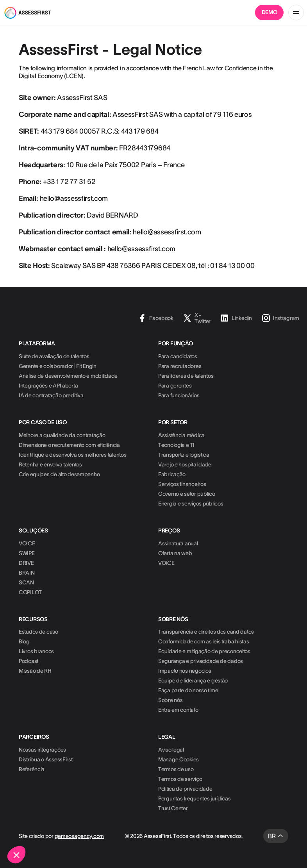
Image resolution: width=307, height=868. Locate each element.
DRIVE (26, 563)
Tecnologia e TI (176, 445)
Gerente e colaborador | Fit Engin (58, 366)
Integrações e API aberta (48, 386)
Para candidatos (178, 356)
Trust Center (173, 808)
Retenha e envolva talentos (50, 464)
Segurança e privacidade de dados (201, 661)
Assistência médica (181, 435)
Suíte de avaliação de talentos (54, 356)
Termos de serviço (180, 779)
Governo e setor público (187, 494)
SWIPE (27, 553)
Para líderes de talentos (186, 376)
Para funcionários (179, 395)
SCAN (26, 582)
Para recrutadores (180, 366)
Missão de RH (35, 671)
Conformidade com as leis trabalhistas (204, 641)
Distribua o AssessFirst (46, 759)
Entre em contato (178, 710)
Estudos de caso (38, 632)
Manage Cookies (178, 759)
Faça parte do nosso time (188, 690)
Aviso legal (171, 750)
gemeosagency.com (79, 836)
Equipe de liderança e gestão (193, 680)
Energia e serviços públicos (191, 504)
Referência (32, 769)
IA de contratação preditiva (51, 395)
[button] (16, 855)
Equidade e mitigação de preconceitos (204, 651)
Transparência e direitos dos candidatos (206, 632)
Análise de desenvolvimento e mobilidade (68, 376)
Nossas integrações (42, 750)
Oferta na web (175, 553)
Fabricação (172, 474)
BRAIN (27, 573)
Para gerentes (175, 386)
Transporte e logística (184, 455)
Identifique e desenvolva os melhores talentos (72, 455)
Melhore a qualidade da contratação (62, 435)
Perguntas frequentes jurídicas (195, 798)
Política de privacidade (185, 789)
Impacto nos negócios (185, 671)
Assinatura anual (178, 543)
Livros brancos (36, 651)
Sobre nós (170, 700)
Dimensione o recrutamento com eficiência (69, 445)
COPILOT (30, 592)
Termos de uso (176, 769)
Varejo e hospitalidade (185, 464)
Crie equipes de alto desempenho (59, 474)
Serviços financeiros (182, 484)
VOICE (27, 543)
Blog (24, 641)
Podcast (29, 661)
